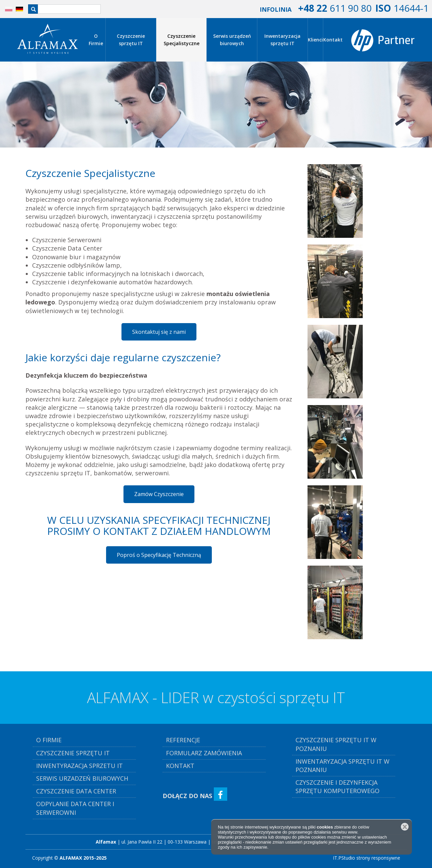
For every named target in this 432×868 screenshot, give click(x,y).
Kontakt (333, 40)
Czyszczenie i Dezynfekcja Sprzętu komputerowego (337, 787)
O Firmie (96, 40)
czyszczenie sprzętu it (73, 753)
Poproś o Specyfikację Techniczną (159, 555)
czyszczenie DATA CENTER (76, 791)
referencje (183, 740)
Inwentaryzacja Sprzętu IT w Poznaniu (342, 765)
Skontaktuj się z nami (159, 332)
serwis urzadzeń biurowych (82, 778)
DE (16, 9)
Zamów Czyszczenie (159, 494)
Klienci (315, 40)
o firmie (49, 740)
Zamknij (405, 827)
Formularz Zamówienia (204, 753)
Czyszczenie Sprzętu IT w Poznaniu (336, 744)
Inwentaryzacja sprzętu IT (282, 40)
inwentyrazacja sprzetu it (79, 766)
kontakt (180, 766)
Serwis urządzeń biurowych (232, 40)
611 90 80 (335, 8)
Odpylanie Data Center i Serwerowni (75, 808)
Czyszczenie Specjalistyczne (182, 40)
